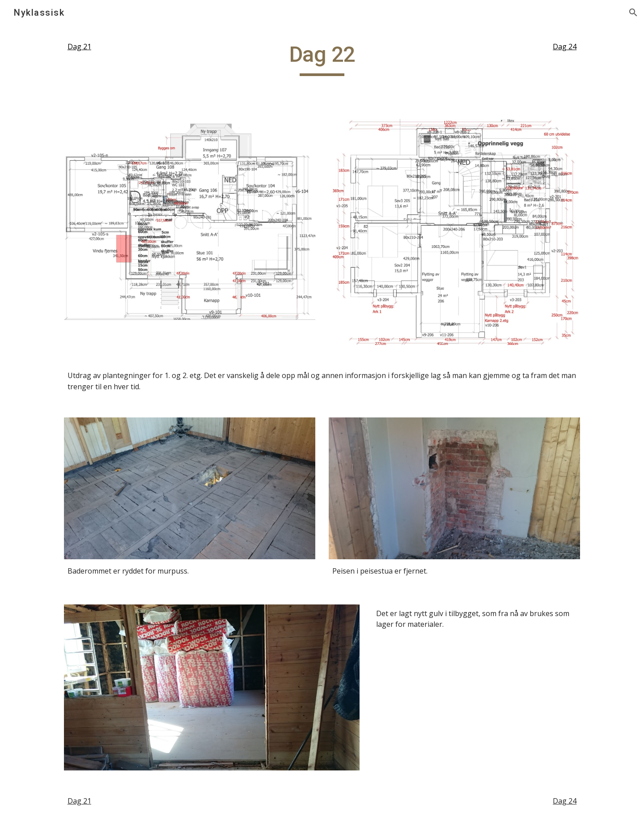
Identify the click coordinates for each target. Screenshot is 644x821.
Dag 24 (565, 47)
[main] (123, 47)
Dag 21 (79, 47)
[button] (633, 13)
